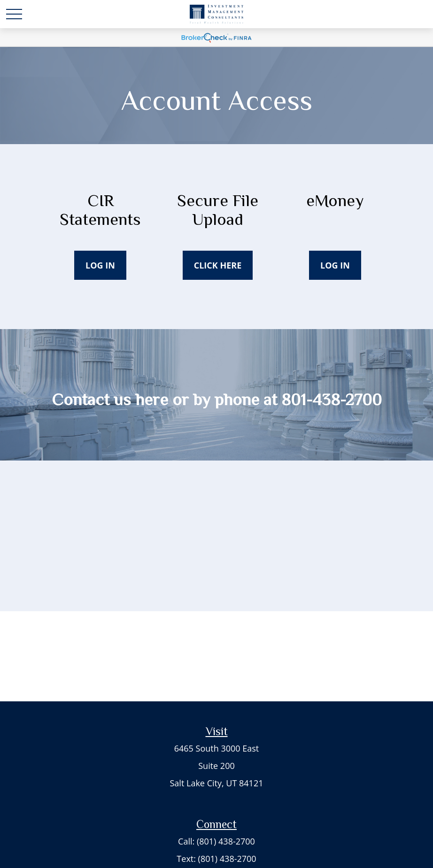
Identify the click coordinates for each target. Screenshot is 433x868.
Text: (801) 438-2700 (216, 859)
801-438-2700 (332, 399)
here (152, 399)
